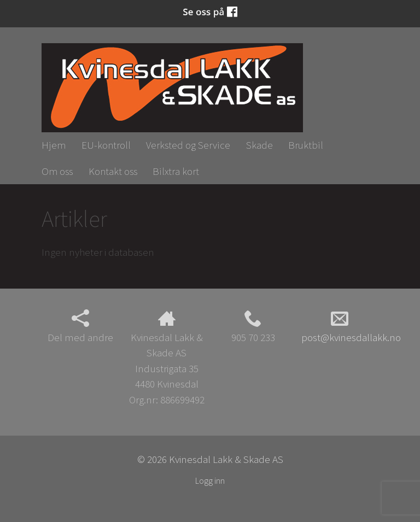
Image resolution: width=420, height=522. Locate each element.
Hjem (54, 145)
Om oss (57, 171)
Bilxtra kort (176, 171)
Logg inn (210, 481)
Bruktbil (306, 145)
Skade (259, 145)
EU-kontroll (106, 145)
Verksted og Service (188, 145)
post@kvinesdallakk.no (351, 327)
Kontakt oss (113, 171)
